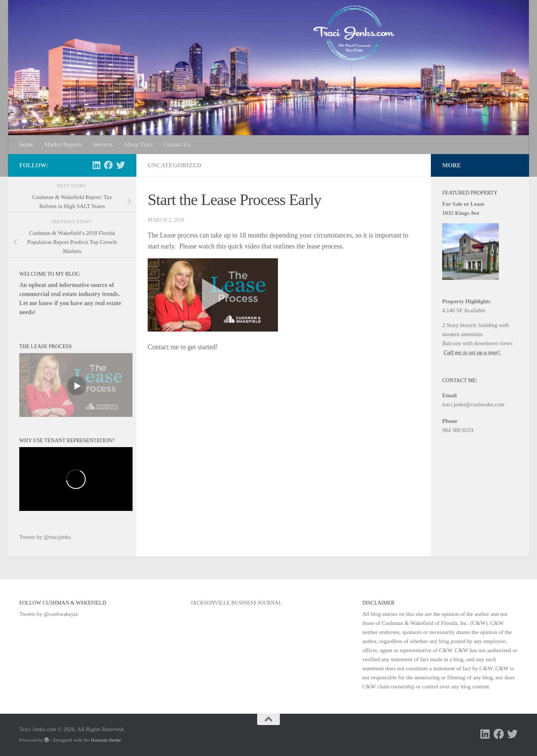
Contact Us (177, 144)
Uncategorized (174, 165)
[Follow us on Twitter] (120, 165)
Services (103, 144)
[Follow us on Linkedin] (96, 165)
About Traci (138, 144)
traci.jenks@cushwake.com (473, 404)
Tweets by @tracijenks (45, 537)
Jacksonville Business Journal (236, 603)
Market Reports (63, 144)
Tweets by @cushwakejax (49, 614)
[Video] (76, 385)
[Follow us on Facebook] (108, 165)
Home (26, 144)
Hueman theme (106, 740)
